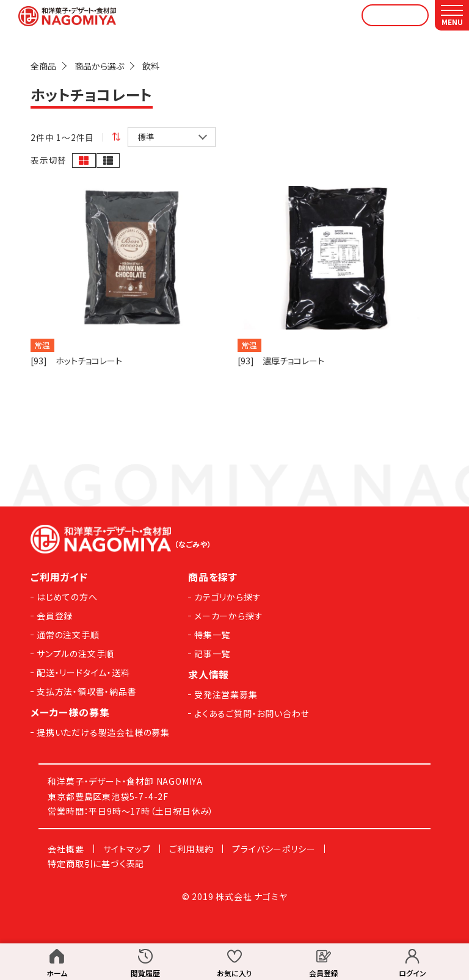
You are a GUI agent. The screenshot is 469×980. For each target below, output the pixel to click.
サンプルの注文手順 (75, 654)
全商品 (43, 66)
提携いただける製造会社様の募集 (103, 732)
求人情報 (209, 674)
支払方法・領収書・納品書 (87, 691)
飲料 (151, 66)
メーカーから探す (228, 616)
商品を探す (213, 577)
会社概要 (66, 849)
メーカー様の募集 (70, 712)
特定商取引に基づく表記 (96, 863)
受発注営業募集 (226, 694)
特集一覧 (212, 635)
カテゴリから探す (227, 597)
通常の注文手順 (68, 635)
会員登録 (55, 616)
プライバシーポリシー (274, 849)
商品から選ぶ (99, 66)
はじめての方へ (67, 597)
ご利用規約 (191, 849)
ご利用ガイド (59, 577)
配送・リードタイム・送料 (83, 672)
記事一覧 (212, 654)
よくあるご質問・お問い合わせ (252, 713)
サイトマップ (127, 849)
